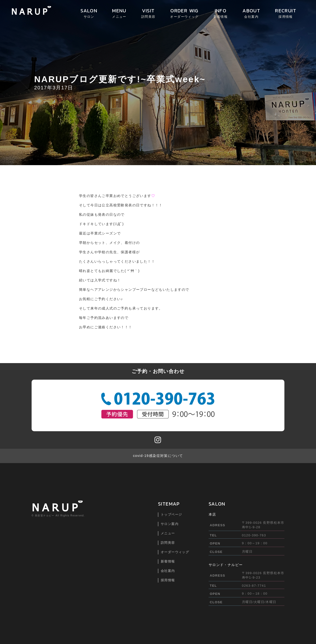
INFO (221, 13)
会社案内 (168, 571)
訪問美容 (168, 543)
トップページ (171, 515)
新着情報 (168, 561)
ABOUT (251, 13)
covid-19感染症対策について (158, 456)
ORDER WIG (184, 13)
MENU (119, 13)
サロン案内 (170, 524)
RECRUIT (286, 13)
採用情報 (168, 580)
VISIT (148, 13)
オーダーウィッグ (175, 552)
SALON (89, 13)
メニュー (168, 533)
